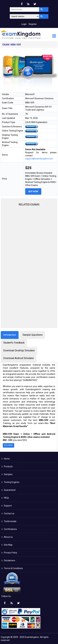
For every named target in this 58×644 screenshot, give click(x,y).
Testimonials (10, 521)
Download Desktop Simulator (19, 350)
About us (8, 537)
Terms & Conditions (13, 568)
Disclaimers (10, 560)
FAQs (6, 498)
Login (24, 24)
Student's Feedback (14, 343)
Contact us (9, 513)
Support (8, 506)
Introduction (10, 335)
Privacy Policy (11, 553)
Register (33, 24)
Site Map (8, 545)
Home (7, 459)
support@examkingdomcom (39, 159)
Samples (8, 474)
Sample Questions (33, 335)
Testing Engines (12, 482)
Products (8, 466)
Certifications (10, 529)
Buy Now (33, 191)
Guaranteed (10, 490)
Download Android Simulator (19, 358)
